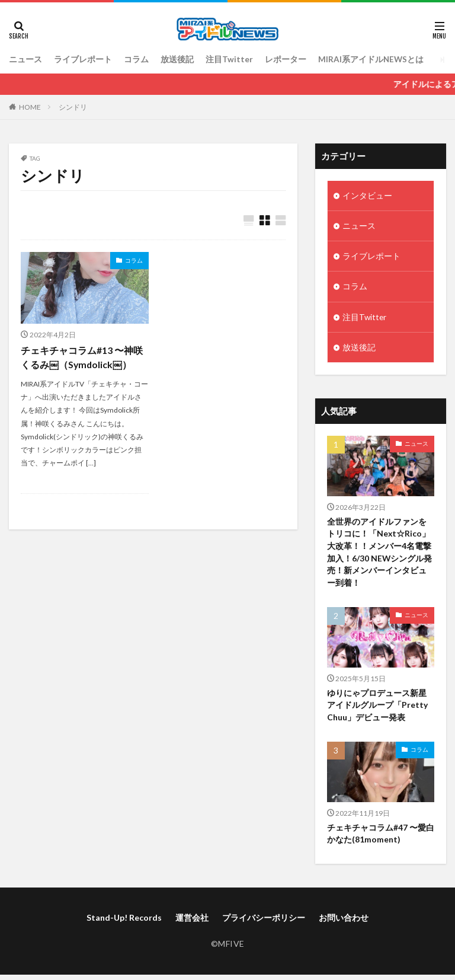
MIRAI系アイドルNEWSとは (371, 60)
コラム (136, 60)
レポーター (286, 60)
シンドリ (73, 107)
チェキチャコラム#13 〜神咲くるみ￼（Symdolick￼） (82, 358)
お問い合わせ (344, 922)
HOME (30, 107)
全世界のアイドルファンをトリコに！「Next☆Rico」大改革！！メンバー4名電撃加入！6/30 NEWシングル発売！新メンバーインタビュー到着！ (380, 556)
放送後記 (177, 60)
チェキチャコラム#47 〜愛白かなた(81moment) (381, 838)
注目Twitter (229, 60)
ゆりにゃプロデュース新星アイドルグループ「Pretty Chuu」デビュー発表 (377, 709)
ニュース (25, 60)
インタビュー (367, 196)
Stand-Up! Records (124, 922)
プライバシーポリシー (264, 922)
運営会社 (192, 922)
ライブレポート (83, 60)
